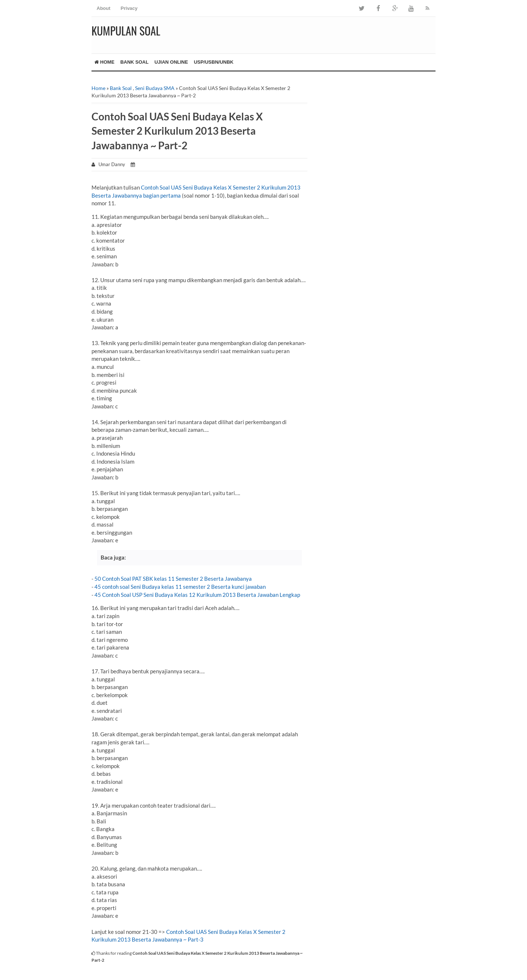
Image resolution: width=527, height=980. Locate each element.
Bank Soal (134, 62)
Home (104, 62)
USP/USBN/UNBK (214, 62)
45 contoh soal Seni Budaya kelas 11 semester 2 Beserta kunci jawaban (180, 587)
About (104, 8)
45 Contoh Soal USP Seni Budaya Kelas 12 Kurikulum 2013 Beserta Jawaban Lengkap (197, 595)
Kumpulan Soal (126, 31)
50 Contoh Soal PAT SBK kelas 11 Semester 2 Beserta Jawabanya (173, 579)
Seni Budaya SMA (155, 88)
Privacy (129, 8)
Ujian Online (171, 62)
